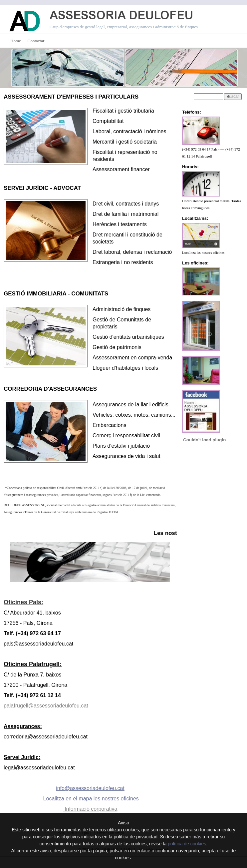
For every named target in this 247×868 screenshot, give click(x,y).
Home (16, 41)
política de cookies (187, 844)
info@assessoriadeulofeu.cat (90, 788)
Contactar (36, 41)
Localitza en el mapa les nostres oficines (91, 799)
